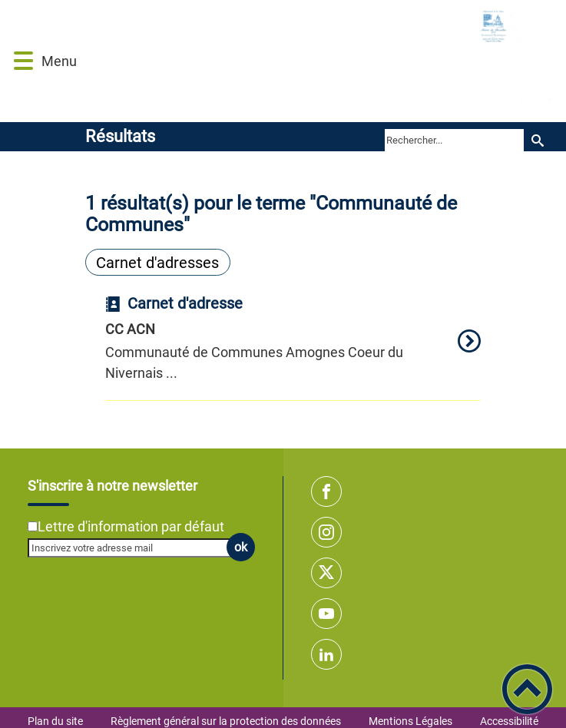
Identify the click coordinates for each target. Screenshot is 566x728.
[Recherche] (538, 140)
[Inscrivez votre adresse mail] (134, 548)
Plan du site (55, 721)
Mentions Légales (410, 721)
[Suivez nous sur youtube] (326, 614)
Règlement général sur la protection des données (226, 721)
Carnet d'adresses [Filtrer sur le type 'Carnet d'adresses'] (157, 263)
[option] (293, 348)
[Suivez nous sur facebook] (326, 491)
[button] (23, 61)
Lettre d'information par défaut (131, 526)
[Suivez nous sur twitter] (326, 573)
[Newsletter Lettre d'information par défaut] (33, 526)
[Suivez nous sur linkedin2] (326, 654)
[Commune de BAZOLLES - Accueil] (319, 61)
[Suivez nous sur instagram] (326, 532)
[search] (454, 140)
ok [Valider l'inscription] (241, 547)
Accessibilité (509, 721)
